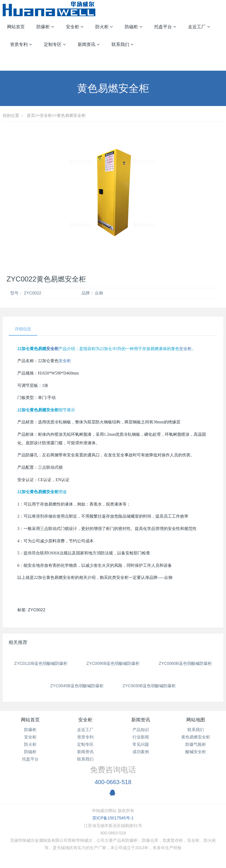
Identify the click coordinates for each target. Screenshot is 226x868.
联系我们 (85, 759)
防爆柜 (30, 730)
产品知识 (141, 730)
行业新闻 (141, 737)
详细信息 (23, 329)
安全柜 (46, 115)
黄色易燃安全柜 (71, 115)
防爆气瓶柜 (196, 744)
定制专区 (85, 744)
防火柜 (30, 744)
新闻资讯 (85, 752)
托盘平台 (30, 759)
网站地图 (196, 720)
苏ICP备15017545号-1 (113, 818)
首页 (31, 115)
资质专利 (85, 737)
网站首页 (16, 27)
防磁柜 (30, 752)
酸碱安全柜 (196, 752)
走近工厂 (85, 730)
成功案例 (141, 752)
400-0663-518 (113, 782)
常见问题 (141, 744)
